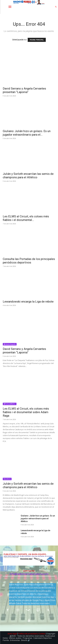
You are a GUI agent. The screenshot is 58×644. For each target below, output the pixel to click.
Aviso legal (12, 634)
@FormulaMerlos (10, 404)
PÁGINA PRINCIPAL (37, 40)
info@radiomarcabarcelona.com (29, 574)
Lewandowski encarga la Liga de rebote (28, 302)
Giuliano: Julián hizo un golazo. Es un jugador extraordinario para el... (27, 133)
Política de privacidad (27, 634)
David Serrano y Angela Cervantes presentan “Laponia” (24, 90)
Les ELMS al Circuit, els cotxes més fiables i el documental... (26, 218)
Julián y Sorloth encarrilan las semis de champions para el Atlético (28, 176)
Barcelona (7, 479)
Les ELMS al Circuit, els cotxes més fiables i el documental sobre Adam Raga (26, 412)
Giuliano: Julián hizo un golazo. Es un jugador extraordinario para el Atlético (38, 519)
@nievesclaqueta (10, 344)
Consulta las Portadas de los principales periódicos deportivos (29, 261)
